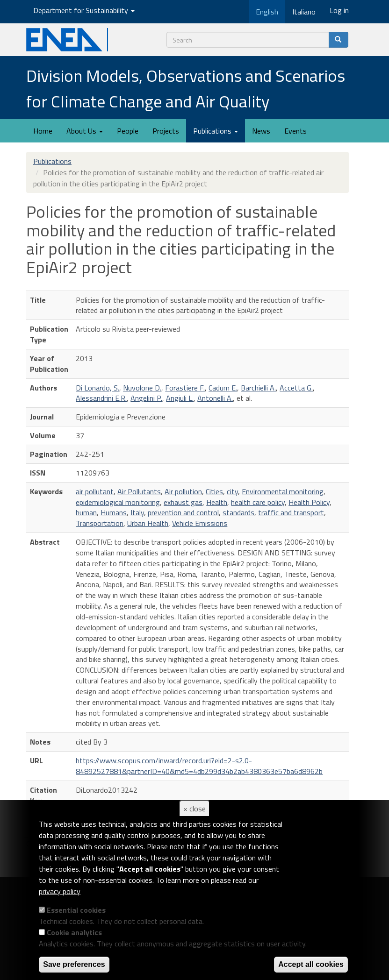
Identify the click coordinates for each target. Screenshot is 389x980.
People (128, 131)
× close (194, 809)
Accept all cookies (311, 964)
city (232, 491)
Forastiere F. (185, 388)
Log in (339, 10)
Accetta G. (296, 388)
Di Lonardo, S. (97, 388)
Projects (166, 131)
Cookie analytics (74, 932)
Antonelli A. (215, 398)
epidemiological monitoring (118, 502)
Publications (216, 131)
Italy (137, 512)
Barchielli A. (258, 388)
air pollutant (95, 491)
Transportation (100, 523)
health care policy (258, 502)
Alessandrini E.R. (101, 398)
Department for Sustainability (84, 10)
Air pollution (183, 491)
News (261, 131)
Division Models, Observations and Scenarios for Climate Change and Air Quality (186, 88)
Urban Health (148, 523)
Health (217, 502)
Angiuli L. (180, 398)
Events (295, 131)
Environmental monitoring (283, 491)
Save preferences (74, 964)
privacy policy (60, 891)
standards (238, 512)
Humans (114, 512)
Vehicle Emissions (200, 523)
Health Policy (309, 502)
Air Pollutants (139, 491)
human (86, 512)
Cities (214, 491)
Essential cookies (76, 910)
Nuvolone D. (142, 388)
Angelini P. (146, 398)
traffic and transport (291, 512)
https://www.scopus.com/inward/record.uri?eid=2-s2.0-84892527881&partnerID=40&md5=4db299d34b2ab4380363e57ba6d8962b (199, 766)
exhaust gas (183, 502)
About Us (85, 131)
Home (43, 131)
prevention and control (183, 512)
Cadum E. (223, 388)
